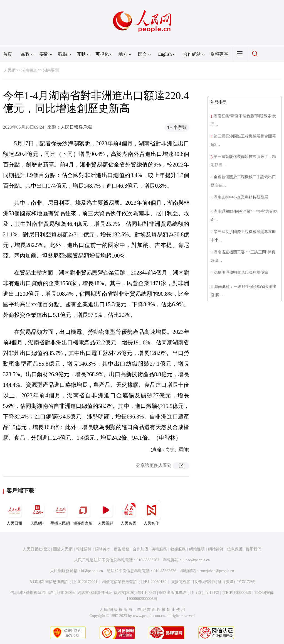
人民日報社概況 (36, 549)
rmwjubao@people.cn (217, 571)
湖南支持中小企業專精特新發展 (241, 197)
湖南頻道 (29, 70)
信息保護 (235, 549)
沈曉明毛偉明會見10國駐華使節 (241, 272)
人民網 (10, 70)
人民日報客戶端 (76, 127)
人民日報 (14, 513)
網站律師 (216, 549)
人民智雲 (129, 513)
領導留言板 (83, 513)
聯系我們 (253, 549)
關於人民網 (63, 549)
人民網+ (37, 513)
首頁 (8, 54)
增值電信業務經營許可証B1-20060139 (134, 582)
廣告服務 (122, 549)
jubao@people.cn (196, 560)
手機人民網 (60, 513)
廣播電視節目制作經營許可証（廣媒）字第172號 (213, 582)
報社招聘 (84, 549)
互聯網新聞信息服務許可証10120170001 (63, 582)
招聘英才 (103, 549)
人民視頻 (106, 513)
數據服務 (178, 549)
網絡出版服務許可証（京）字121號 (189, 593)
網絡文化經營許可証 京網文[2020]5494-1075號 (117, 593)
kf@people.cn (92, 571)
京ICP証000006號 (237, 593)
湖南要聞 (51, 70)
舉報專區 (219, 54)
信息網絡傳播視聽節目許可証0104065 (42, 593)
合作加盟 (140, 549)
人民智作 (151, 513)
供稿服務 (159, 549)
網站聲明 (197, 549)
